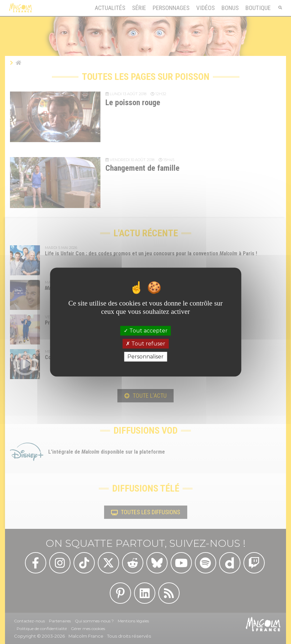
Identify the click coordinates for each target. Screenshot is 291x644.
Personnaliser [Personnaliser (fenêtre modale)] (145, 357)
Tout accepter (146, 331)
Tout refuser (145, 344)
